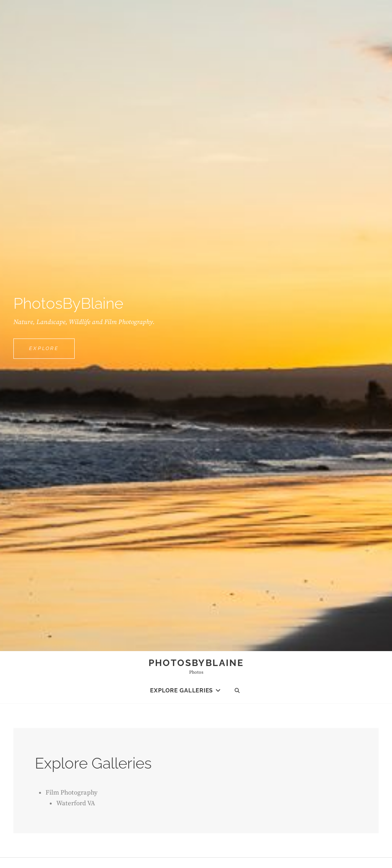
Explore (52, 348)
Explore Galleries (181, 690)
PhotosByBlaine (196, 663)
